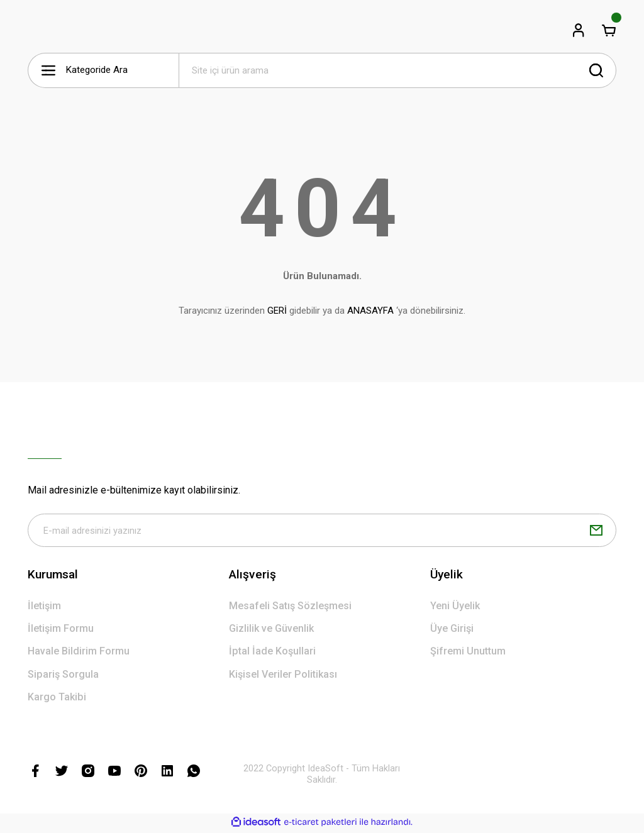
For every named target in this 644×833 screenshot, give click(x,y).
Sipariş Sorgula (63, 676)
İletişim (44, 607)
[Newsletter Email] (322, 531)
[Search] (397, 70)
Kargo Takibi (57, 698)
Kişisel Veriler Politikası (283, 676)
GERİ (277, 311)
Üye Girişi (452, 630)
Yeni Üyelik (455, 607)
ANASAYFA (370, 311)
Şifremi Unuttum (468, 653)
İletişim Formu (61, 630)
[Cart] (609, 30)
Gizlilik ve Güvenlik (271, 630)
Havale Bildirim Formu (79, 653)
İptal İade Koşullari (272, 653)
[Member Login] (579, 30)
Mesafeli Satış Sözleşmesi (290, 607)
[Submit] (596, 531)
